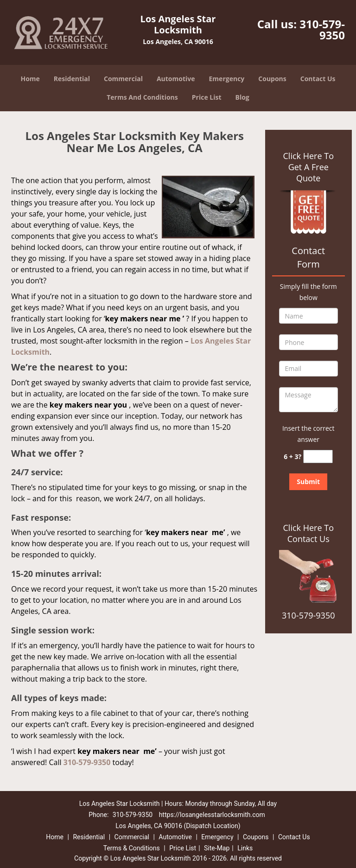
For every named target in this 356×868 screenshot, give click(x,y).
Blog (242, 97)
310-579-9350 (322, 29)
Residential (72, 79)
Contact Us (318, 79)
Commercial (123, 79)
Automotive (176, 79)
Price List (207, 97)
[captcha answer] (318, 456)
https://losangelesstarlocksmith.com (212, 815)
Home (30, 79)
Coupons (272, 79)
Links (245, 848)
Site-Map (217, 848)
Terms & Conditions (132, 848)
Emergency (227, 79)
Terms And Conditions (142, 97)
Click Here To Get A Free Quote (308, 167)
